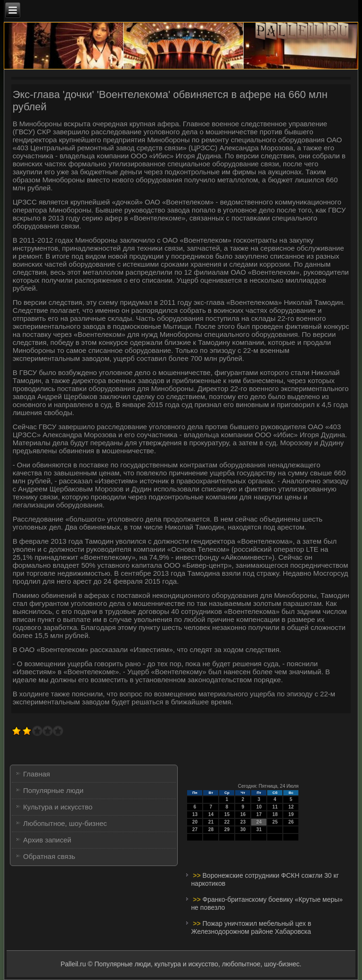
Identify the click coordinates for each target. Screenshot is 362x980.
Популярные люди (53, 790)
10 (259, 807)
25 (275, 822)
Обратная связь (49, 856)
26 (291, 822)
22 (227, 822)
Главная (37, 774)
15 (227, 814)
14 (211, 814)
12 (291, 807)
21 (211, 822)
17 (259, 814)
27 (195, 829)
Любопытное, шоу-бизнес (65, 823)
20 (195, 822)
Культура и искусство (58, 807)
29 (227, 829)
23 (243, 822)
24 (259, 822)
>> (197, 875)
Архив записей (47, 840)
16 (243, 814)
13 (195, 814)
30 (243, 829)
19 (291, 814)
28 (211, 829)
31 (259, 829)
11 (275, 807)
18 (275, 814)
